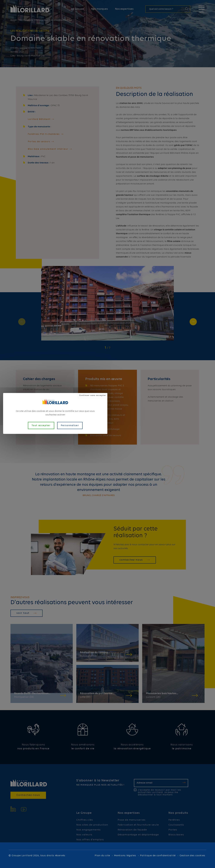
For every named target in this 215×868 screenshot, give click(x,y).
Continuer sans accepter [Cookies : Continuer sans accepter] (93, 395)
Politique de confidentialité (158, 856)
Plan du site (102, 856)
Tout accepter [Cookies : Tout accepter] (41, 426)
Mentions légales (125, 856)
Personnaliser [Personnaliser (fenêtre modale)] (70, 426)
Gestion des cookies (192, 856)
